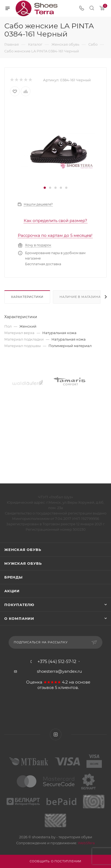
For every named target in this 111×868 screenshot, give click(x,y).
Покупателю (19, 605)
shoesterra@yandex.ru (59, 671)
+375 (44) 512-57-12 (57, 662)
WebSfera (86, 843)
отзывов (46, 688)
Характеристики (27, 297)
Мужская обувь (23, 563)
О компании (19, 618)
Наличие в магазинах (81, 297)
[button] (45, 188)
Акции (12, 591)
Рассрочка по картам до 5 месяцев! (55, 235)
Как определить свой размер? (55, 221)
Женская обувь (23, 550)
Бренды (13, 577)
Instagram (56, 734)
